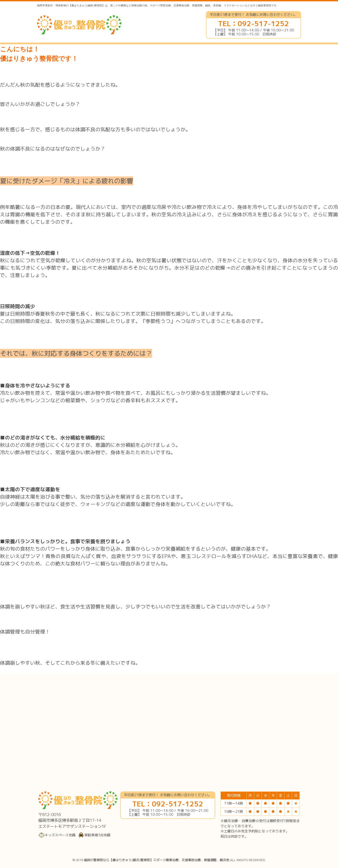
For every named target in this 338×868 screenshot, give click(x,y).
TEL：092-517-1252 (253, 24)
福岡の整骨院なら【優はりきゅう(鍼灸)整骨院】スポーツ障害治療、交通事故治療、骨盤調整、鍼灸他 (157, 860)
